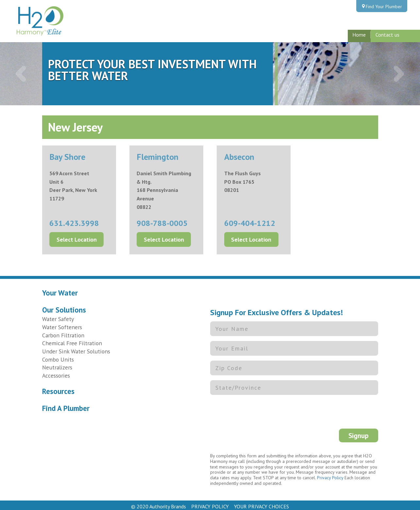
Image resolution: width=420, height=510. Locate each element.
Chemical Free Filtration (72, 340)
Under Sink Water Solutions (76, 348)
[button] (21, 74)
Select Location (77, 237)
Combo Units (58, 357)
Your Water (60, 290)
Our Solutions (64, 307)
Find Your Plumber (384, 7)
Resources (58, 388)
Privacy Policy (330, 475)
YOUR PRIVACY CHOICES (261, 503)
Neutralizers (57, 364)
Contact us (387, 35)
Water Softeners (62, 324)
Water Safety (58, 316)
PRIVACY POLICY (210, 503)
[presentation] (260, 410)
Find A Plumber (66, 405)
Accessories (56, 373)
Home (359, 35)
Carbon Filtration (63, 332)
